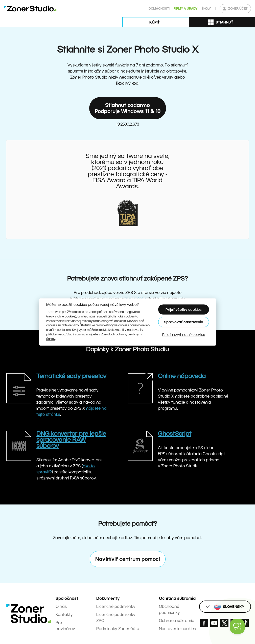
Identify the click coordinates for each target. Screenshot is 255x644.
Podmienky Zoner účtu (118, 629)
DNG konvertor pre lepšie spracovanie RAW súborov (71, 440)
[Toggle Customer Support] (237, 626)
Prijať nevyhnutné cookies (184, 334)
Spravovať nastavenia (184, 322)
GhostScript (175, 434)
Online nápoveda (182, 376)
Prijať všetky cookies (184, 309)
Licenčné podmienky (116, 606)
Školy (206, 8)
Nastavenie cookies (177, 629)
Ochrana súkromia (177, 621)
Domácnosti (159, 8)
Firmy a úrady (186, 8)
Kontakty (64, 615)
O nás (61, 606)
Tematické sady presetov (71, 376)
